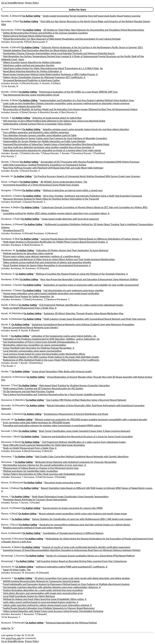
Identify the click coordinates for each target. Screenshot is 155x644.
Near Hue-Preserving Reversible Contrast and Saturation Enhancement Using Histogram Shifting (89, 279)
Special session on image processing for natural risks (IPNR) (73, 508)
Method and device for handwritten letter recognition (31, 471)
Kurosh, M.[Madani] (12, 508)
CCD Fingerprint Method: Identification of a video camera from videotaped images (81, 305)
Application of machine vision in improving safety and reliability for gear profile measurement (91, 285)
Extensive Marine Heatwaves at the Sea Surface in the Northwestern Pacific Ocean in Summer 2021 (92, 47)
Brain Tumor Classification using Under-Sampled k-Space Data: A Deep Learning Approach (85, 431)
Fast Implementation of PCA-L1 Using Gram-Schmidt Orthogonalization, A (41, 342)
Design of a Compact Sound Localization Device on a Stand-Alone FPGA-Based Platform (91, 556)
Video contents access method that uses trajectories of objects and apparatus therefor (47, 262)
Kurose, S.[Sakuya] (11, 488)
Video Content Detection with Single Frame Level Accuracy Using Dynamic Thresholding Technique (53, 611)
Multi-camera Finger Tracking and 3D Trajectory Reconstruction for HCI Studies (43, 388)
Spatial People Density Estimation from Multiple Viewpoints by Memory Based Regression (49, 608)
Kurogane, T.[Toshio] (12, 190)
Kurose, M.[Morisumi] (12, 483)
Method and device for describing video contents (28, 253)
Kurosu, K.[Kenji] (10, 514)
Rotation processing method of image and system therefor (33, 528)
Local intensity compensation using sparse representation (32, 351)
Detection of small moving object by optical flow (57, 118)
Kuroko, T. (6, 371)
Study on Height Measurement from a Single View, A (30, 308)
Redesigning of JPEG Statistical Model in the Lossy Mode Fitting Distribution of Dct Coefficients (51, 360)
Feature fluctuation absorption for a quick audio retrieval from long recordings (43, 590)
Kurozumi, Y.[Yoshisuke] (13, 623)
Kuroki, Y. (6, 336)
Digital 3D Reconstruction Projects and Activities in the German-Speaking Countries (45, 33)
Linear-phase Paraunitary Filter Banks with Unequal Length (62, 371)
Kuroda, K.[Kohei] (10, 100)
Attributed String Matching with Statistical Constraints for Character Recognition (76, 462)
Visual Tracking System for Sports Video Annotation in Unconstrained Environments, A (47, 265)
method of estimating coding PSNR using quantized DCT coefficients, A (72, 567)
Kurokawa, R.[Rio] (10, 279)
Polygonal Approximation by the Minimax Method (71, 623)
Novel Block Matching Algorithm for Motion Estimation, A (32, 71)
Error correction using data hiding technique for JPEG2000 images (37, 422)
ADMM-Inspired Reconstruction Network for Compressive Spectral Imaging (41, 581)
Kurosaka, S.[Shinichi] (12, 414)
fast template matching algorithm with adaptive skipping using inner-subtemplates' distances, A (52, 587)
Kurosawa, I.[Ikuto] (11, 437)
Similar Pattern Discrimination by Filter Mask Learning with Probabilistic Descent (44, 474)
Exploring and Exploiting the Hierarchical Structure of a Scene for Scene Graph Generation (87, 437)
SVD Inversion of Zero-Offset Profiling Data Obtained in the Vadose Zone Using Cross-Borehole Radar (54, 121)
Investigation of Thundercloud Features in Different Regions (73, 533)
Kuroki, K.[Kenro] (10, 305)
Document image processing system (63, 483)
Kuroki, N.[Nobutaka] (12, 319)
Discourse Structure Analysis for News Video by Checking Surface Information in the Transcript (51, 199)
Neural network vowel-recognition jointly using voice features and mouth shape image (83, 514)
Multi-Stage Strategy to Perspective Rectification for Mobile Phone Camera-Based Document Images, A (56, 242)
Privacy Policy (32, 3)
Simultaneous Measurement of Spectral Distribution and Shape (76, 414)
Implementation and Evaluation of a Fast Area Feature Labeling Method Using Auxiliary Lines (87, 100)
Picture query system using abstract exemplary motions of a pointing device (42, 256)
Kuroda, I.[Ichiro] (10, 92)
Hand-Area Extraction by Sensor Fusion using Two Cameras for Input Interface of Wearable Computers (55, 138)
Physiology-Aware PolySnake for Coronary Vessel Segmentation (35, 500)
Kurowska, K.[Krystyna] (13, 539)
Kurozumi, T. (7, 578)
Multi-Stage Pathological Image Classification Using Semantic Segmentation (70, 497)
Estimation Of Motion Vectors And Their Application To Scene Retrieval (72, 250)
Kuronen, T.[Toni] (10, 385)
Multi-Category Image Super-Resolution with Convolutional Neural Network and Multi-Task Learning (95, 319)
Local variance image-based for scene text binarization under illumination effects (44, 354)
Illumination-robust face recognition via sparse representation (35, 345)
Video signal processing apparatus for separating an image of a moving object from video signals (52, 150)
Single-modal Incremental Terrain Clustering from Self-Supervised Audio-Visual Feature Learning (92, 16)
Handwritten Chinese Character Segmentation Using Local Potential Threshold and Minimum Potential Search (59, 53)
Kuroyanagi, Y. (9, 561)
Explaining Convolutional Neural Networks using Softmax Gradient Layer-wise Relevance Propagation (83, 324)
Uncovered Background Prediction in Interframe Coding (31, 80)
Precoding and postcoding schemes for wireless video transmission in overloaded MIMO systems (52, 425)
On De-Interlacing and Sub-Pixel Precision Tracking (29, 391)
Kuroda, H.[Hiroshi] (11, 47)
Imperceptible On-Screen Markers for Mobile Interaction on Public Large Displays (44, 141)
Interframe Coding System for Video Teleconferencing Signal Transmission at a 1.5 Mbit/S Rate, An (53, 68)
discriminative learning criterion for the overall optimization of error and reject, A (45, 465)
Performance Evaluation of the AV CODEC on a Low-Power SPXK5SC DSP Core (78, 92)
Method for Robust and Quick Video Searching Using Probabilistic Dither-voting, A (45, 599)
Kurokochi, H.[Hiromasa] (14, 377)
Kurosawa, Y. (8, 462)
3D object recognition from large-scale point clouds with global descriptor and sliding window (82, 578)
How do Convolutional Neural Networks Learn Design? (31, 327)
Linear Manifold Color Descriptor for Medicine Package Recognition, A (39, 348)
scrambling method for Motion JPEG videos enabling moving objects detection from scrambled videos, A (56, 213)
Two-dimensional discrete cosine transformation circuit (31, 95)
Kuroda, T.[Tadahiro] (12, 129)
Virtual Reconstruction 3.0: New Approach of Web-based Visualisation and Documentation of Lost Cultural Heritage (62, 39)
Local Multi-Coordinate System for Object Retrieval (29, 596)
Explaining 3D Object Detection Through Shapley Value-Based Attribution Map (84, 313)
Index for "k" (8, 628)
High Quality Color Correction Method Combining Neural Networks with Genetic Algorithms (82, 457)
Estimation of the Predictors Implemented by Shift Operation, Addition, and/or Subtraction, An (51, 339)
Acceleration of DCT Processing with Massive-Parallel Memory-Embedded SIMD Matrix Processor (90, 162)
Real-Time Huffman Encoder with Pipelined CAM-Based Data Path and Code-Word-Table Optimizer (53, 168)
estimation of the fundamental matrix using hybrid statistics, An (64, 336)
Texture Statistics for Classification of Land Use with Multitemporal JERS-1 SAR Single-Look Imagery (82, 519)
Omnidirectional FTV (14, 230)
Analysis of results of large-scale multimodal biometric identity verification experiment (86, 547)
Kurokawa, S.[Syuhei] (12, 285)
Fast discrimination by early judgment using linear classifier (74, 290)
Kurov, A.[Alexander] (12, 533)
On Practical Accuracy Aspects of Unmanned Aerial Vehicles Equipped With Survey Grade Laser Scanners (87, 176)
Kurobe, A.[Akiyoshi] (12, 16)
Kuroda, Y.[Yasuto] (10, 162)
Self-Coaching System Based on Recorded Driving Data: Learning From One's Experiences (82, 561)
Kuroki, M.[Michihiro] (12, 313)
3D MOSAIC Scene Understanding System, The (64, 182)
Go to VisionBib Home (12, 3)
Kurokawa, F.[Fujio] (11, 219)
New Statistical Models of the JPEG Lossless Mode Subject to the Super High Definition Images (51, 357)
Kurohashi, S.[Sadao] (12, 196)
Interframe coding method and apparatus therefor (29, 65)
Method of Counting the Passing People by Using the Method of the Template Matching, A (82, 274)
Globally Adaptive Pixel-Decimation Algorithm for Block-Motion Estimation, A (42, 50)
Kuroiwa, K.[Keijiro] (11, 207)
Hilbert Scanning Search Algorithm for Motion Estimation (32, 62)
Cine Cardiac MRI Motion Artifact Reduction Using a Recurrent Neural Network (86, 400)
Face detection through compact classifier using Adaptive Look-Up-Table (40, 135)
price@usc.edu (13, 638)
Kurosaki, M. (8, 419)
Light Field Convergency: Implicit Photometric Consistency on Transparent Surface (45, 165)
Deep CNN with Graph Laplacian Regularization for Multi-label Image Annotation (44, 445)
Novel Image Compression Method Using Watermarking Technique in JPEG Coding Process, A (50, 74)
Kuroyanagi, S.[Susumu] (13, 556)
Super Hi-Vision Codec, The (17, 570)
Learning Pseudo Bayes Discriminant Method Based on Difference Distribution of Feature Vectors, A (91, 239)
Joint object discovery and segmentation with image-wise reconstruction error (43, 593)
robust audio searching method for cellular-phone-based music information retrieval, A (47, 605)
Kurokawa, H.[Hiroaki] (13, 224)
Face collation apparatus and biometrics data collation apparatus (36, 132)
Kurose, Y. (6, 497)
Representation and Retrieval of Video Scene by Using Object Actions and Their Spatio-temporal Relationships (59, 259)
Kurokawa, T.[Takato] (12, 290)
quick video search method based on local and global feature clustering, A (41, 602)
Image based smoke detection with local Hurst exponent (70, 219)
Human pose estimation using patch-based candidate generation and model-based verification (51, 293)
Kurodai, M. (7, 176)
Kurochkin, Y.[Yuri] (10, 21)
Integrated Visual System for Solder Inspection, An (29, 296)
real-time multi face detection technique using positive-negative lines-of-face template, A (49, 147)
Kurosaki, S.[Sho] (10, 431)
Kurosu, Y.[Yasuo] (10, 525)
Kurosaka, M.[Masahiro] (14, 405)
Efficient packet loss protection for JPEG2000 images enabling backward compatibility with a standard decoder (91, 419)
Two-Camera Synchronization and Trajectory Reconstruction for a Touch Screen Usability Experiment (54, 394)
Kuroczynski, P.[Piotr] (12, 30)
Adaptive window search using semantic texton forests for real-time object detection (86, 129)
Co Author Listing (31, 16)
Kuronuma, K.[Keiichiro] (13, 400)
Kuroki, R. (6, 324)
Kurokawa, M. (8, 250)
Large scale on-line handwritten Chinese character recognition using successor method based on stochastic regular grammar (66, 103)
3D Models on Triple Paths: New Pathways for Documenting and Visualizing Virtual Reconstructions (94, 30)
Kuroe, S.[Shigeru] (10, 182)
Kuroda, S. (6, 118)
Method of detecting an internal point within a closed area (73, 190)
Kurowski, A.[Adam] (11, 547)
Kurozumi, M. (8, 567)
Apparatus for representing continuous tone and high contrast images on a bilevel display (85, 525)
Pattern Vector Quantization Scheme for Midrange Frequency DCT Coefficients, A (44, 77)
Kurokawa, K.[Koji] (11, 239)
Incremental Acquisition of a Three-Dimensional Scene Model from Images (41, 185)
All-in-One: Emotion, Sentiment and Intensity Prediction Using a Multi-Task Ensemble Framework (93, 196)
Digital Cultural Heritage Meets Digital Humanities (29, 36)
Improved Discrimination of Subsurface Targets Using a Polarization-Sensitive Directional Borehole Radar (56, 144)
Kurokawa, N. (8, 274)
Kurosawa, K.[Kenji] (11, 442)
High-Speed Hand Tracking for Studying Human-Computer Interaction (75, 385)
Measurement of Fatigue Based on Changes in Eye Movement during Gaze (41, 468)
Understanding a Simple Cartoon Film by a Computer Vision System (37, 124)
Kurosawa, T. (8, 457)
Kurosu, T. (6, 519)
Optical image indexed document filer (22, 106)
